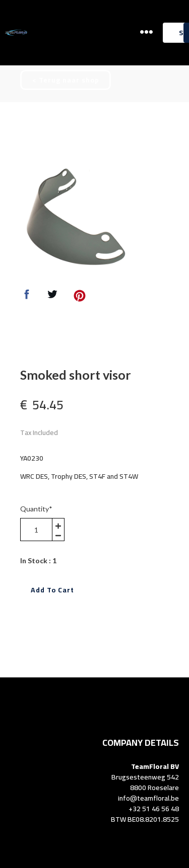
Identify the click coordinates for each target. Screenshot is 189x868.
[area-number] (36, 530)
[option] (74, 219)
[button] (146, 32)
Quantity (36, 509)
